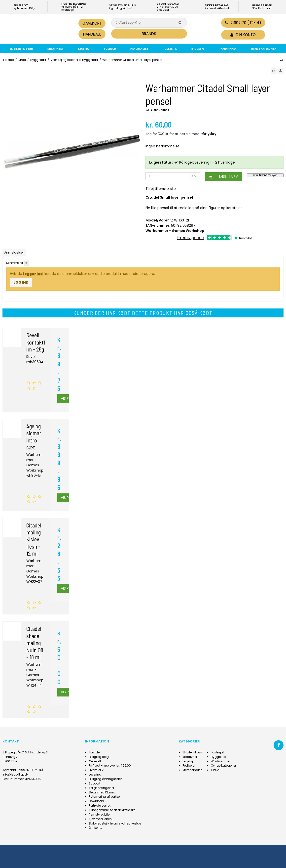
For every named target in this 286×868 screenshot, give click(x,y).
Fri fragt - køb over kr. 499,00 (110, 766)
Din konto (96, 828)
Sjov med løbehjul (102, 819)
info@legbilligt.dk (15, 775)
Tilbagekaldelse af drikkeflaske (112, 810)
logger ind (33, 274)
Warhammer (229, 48)
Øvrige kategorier (264, 48)
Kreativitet (55, 48)
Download (96, 801)
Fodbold (110, 48)
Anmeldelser (14, 252)
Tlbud (215, 770)
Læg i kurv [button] (221, 177)
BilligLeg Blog (99, 757)
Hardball (92, 34)
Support (95, 783)
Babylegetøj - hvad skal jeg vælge (115, 824)
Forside (94, 752)
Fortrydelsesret (100, 806)
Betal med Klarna (102, 792)
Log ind (21, 282)
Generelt (95, 761)
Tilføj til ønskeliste (161, 189)
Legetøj (84, 48)
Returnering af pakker (105, 797)
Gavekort (92, 23)
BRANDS (149, 34)
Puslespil (170, 48)
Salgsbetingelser (102, 788)
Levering (95, 775)
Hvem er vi (97, 770)
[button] (274, 71)
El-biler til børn (21, 48)
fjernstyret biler (100, 815)
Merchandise (139, 48)
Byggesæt (199, 48)
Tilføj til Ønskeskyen (265, 175)
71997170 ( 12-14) (243, 23)
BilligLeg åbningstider (105, 779)
